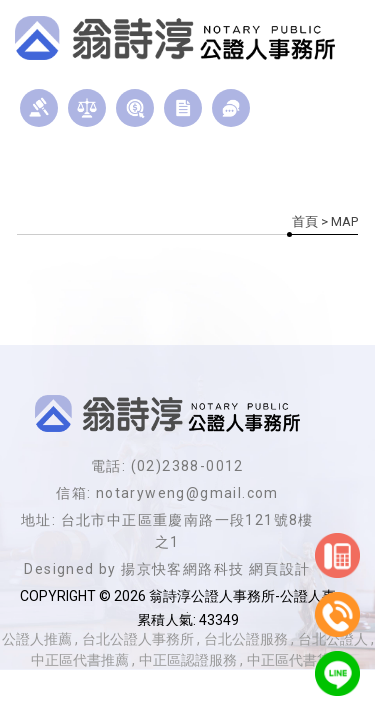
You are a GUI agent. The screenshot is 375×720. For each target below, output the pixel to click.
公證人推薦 (37, 639)
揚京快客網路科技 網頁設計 (215, 569)
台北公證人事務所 (138, 639)
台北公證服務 (246, 639)
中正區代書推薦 (80, 660)
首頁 (305, 221)
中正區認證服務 (188, 660)
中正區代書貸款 (296, 660)
